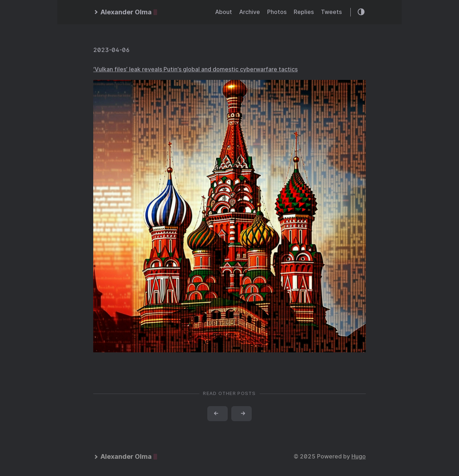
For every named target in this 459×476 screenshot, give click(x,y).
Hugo (359, 456)
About (224, 12)
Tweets (331, 12)
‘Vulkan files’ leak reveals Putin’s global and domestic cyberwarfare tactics (195, 69)
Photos (277, 12)
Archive (250, 12)
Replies (304, 12)
